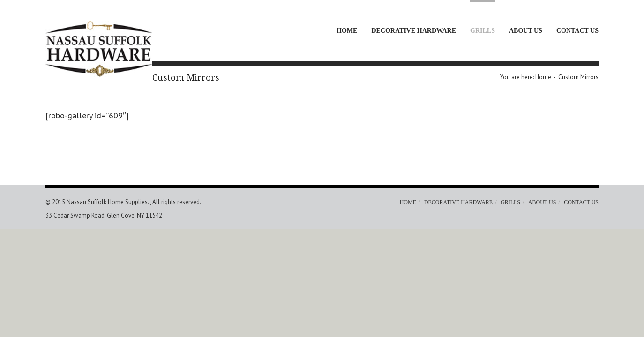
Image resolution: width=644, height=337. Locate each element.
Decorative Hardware (414, 31)
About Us (526, 31)
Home (347, 31)
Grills (483, 31)
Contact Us (577, 31)
